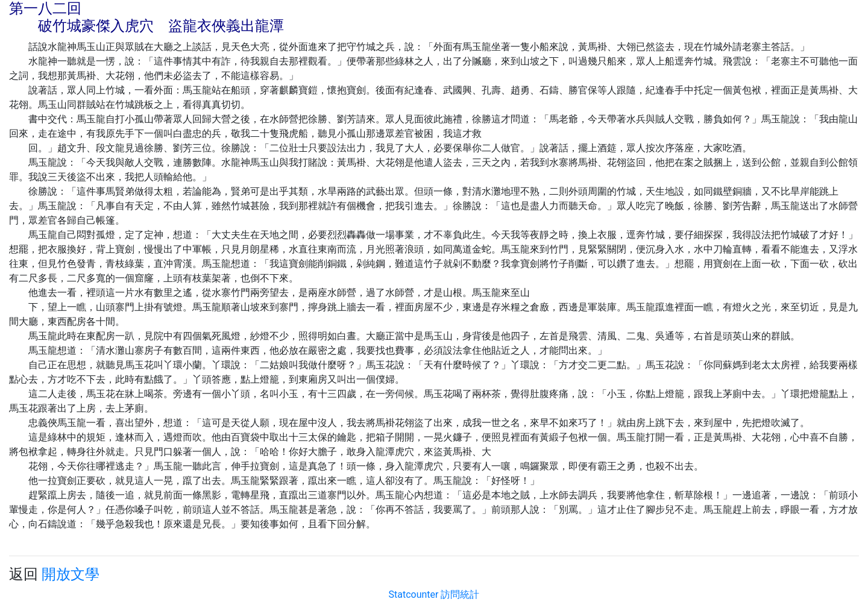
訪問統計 (460, 594)
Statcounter (414, 594)
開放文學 (71, 574)
